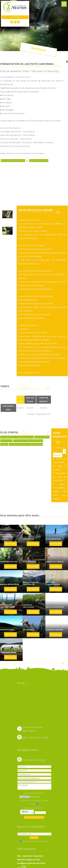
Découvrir (10, 544)
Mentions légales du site (29, 860)
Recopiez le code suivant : (34, 808)
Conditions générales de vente (31, 863)
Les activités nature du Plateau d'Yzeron (26, 444)
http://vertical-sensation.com (13, 161)
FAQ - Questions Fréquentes (30, 856)
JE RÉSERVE (60, 453)
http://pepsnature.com (39, 161)
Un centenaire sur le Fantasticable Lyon (17, 437)
